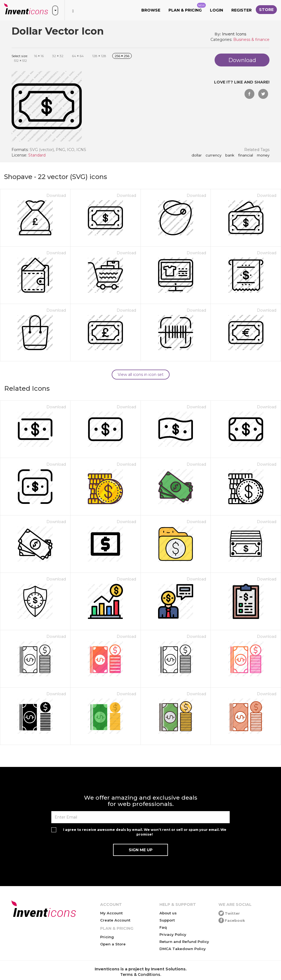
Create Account (115, 920)
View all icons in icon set (141, 375)
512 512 (20, 61)
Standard (37, 155)
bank (230, 155)
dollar (197, 155)
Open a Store (113, 944)
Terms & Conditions (140, 975)
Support (167, 920)
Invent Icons (234, 34)
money (263, 155)
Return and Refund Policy (184, 942)
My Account (111, 913)
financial (246, 155)
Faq (163, 927)
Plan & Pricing (187, 8)
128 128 (99, 56)
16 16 (39, 56)
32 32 (58, 56)
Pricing (107, 937)
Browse (151, 10)
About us (168, 913)
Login (217, 10)
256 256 (122, 56)
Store (266, 10)
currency (213, 155)
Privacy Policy (173, 934)
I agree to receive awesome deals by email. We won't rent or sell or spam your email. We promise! (145, 832)
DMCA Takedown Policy (183, 949)
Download (56, 196)
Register (241, 10)
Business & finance (251, 40)
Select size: (20, 56)
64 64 (78, 56)
